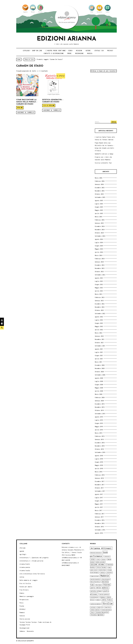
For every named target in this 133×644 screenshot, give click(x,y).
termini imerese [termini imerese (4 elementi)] (95, 610)
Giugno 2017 (99, 501)
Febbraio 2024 (100, 259)
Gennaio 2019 (99, 439)
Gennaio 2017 (99, 517)
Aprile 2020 (99, 391)
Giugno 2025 (99, 207)
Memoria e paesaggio (27, 596)
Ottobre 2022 (99, 310)
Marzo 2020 (99, 394)
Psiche (22, 606)
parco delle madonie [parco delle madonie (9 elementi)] (100, 588)
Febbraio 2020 (100, 397)
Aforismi (23, 548)
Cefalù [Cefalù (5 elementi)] (93, 559)
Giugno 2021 (99, 355)
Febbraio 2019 (100, 436)
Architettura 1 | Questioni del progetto (34, 558)
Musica (90, 53)
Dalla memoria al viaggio (28, 580)
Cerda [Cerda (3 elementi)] (98, 559)
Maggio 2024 (99, 249)
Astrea (22, 577)
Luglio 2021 (99, 352)
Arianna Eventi (25, 564)
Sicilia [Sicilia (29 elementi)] (107, 603)
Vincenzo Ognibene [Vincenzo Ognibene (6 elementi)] (97, 615)
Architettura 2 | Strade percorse (31, 561)
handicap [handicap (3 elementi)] (103, 573)
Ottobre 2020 (99, 372)
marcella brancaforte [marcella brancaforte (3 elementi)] (95, 579)
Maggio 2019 (99, 427)
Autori (88, 51)
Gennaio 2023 (99, 301)
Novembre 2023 (100, 268)
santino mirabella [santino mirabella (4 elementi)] (96, 604)
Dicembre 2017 (100, 481)
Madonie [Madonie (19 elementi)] (105, 576)
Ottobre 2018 (99, 449)
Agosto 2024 (99, 239)
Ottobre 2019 (99, 410)
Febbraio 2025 (100, 220)
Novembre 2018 (100, 446)
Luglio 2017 (99, 498)
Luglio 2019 (99, 420)
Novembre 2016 (100, 523)
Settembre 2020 (100, 375)
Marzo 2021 (99, 362)
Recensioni (79, 53)
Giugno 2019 (99, 423)
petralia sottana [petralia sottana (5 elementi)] (96, 591)
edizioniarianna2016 (26, 641)
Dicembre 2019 (100, 404)
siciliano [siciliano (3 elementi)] (93, 607)
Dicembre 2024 (100, 226)
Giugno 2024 (99, 246)
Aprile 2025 (99, 213)
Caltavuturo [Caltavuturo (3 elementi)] (107, 557)
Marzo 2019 (99, 433)
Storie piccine (25, 619)
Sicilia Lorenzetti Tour (103, 163)
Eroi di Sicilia (25, 583)
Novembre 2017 (100, 485)
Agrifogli (23, 554)
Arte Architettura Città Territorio (32, 574)
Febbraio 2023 (100, 297)
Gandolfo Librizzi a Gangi (104, 154)
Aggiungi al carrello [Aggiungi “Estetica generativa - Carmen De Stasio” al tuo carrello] (52, 110)
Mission (79, 51)
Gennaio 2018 (99, 478)
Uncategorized (24, 628)
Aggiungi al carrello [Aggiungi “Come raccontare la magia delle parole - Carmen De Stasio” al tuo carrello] (26, 112)
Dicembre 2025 (100, 188)
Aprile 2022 (99, 330)
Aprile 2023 (99, 291)
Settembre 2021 (100, 346)
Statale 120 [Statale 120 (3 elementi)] (100, 607)
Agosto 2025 (99, 201)
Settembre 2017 (100, 491)
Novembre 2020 (100, 368)
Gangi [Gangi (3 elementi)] (109, 567)
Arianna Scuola (25, 571)
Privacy (110, 51)
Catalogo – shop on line (32, 51)
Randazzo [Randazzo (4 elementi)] (103, 597)
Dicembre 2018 (100, 443)
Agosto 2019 (99, 417)
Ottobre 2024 (99, 233)
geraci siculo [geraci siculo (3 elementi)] (94, 570)
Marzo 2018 (99, 472)
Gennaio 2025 (99, 223)
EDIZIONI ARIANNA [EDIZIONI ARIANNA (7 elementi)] (97, 564)
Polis (21, 603)
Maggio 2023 (99, 288)
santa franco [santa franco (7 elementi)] (107, 600)
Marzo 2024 (99, 255)
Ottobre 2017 (99, 488)
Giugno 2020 (99, 385)
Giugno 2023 (99, 284)
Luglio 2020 (99, 381)
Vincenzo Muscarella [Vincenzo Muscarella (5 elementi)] (102, 612)
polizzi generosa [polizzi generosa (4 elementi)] (104, 594)
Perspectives (24, 600)
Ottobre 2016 (99, 527)
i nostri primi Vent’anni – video (59, 51)
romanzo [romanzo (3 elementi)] (98, 600)
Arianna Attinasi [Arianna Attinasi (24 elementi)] (101, 548)
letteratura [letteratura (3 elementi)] (109, 573)
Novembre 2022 (100, 307)
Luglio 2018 (99, 459)
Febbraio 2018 (100, 475)
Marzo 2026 (99, 178)
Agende (22, 551)
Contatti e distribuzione (54, 53)
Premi (69, 53)
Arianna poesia (25, 567)
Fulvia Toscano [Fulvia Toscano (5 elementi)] (101, 567)
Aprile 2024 (99, 252)
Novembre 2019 (100, 407)
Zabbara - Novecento (27, 631)
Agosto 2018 (99, 456)
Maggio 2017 (99, 504)
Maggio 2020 (99, 388)
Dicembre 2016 (100, 520)
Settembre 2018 (100, 452)
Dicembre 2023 (100, 265)
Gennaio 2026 (99, 184)
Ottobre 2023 (99, 272)
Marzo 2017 (99, 510)
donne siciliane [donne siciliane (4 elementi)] (100, 562)
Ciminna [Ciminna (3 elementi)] (103, 559)
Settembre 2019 (100, 414)
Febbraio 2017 (100, 514)
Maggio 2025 (99, 210)
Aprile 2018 (99, 468)
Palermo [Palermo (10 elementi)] (107, 585)
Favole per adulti (26, 587)
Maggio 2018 (99, 465)
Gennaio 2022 (99, 336)
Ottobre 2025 (99, 194)
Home (19, 59)
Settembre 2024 (100, 236)
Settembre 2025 (100, 197)
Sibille (22, 616)
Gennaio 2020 (99, 401)
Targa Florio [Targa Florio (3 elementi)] (108, 607)
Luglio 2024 (99, 242)
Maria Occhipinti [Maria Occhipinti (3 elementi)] (106, 579)
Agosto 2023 (99, 278)
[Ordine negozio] (104, 71)
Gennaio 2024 (99, 262)
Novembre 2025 (100, 191)
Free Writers (24, 590)
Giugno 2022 (99, 323)
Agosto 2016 (99, 533)
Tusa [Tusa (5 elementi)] (92, 612)
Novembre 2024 (100, 230)
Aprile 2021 (99, 359)
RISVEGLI (23, 609)
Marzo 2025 (99, 217)
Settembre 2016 (100, 530)
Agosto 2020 (99, 378)
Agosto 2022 (99, 317)
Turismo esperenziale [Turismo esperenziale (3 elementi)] (106, 610)
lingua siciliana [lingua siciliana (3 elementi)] (94, 576)
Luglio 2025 (99, 204)
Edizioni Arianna (66, 39)
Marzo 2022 (99, 333)
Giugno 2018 (99, 462)
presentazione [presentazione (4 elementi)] (94, 597)
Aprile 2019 (99, 430)
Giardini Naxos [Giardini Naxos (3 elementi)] (102, 570)
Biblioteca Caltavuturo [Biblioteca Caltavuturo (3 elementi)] (96, 553)
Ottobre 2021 (99, 343)
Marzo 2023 (99, 294)
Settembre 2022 (100, 314)
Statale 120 (99, 51)
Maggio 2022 (99, 326)
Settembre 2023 (100, 275)
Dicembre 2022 (100, 304)
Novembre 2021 (100, 339)
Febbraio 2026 (100, 181)
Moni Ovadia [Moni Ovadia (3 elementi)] (99, 585)
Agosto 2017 (99, 494)
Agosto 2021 (99, 349)
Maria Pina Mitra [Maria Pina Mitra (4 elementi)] (95, 582)
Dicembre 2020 (100, 365)
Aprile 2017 (99, 507)
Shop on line (29, 59)
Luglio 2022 (99, 320)
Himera (22, 593)
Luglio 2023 (99, 281)
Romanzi (22, 612)
